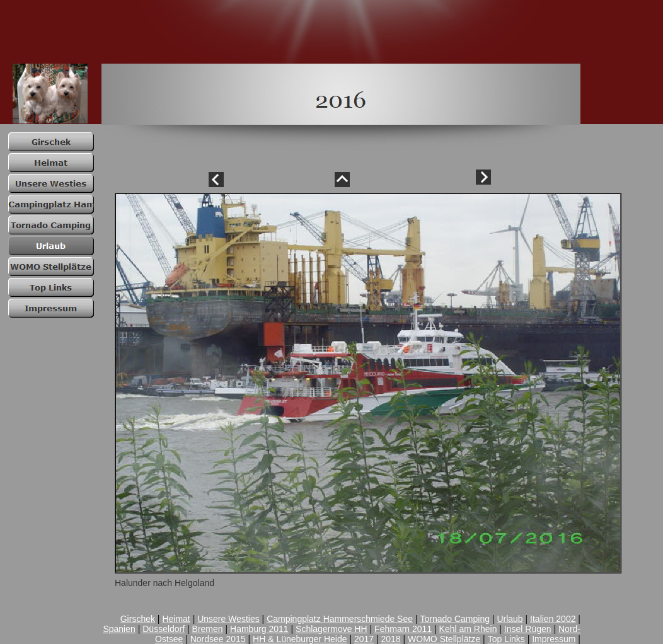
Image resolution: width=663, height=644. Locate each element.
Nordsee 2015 (218, 639)
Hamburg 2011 (259, 629)
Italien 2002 (553, 619)
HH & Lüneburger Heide (300, 639)
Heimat (176, 619)
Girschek (138, 619)
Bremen (208, 629)
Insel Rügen (528, 629)
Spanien (119, 629)
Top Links (506, 639)
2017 (364, 639)
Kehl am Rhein (468, 629)
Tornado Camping (455, 619)
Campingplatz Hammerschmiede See (340, 619)
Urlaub (510, 619)
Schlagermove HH (331, 629)
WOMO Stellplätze (444, 639)
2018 (391, 639)
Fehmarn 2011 (403, 629)
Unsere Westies (228, 619)
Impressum (554, 639)
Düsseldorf (164, 629)
